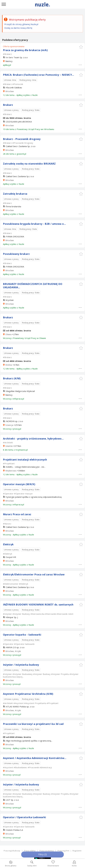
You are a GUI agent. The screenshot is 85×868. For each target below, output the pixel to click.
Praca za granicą (47, 851)
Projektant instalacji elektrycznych (25, 460)
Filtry (43, 854)
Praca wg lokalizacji (12, 851)
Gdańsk (9, 446)
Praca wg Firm (63, 851)
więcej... (20, 677)
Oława (8, 334)
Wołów (9, 365)
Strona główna (11, 864)
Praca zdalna (30, 851)
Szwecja (9, 425)
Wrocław (10, 91)
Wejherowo (11, 471)
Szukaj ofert (32, 864)
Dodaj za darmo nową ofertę (18, 28)
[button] (81, 47)
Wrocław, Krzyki (13, 651)
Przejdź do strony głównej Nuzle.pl (21, 24)
